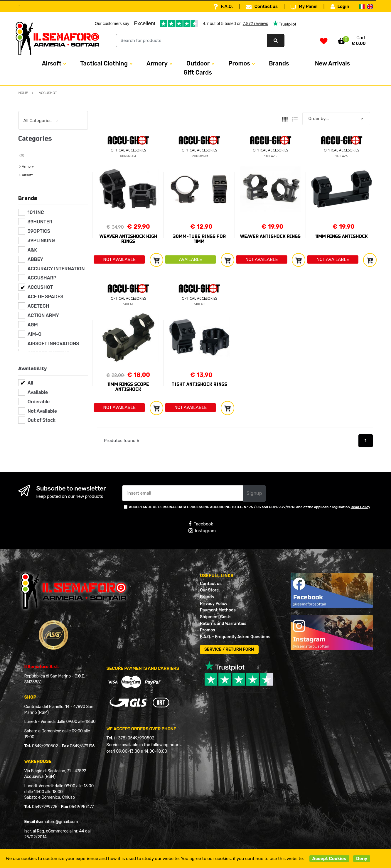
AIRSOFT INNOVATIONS (53, 344)
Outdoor (198, 63)
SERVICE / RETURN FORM (229, 649)
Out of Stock (42, 420)
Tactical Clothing (104, 63)
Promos (239, 63)
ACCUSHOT (40, 287)
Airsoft (52, 63)
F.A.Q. (223, 7)
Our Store (209, 590)
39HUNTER (40, 222)
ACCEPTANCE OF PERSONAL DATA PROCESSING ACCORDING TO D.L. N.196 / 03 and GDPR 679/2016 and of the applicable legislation (250, 507)
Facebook (201, 524)
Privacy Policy (214, 604)
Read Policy (361, 507)
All (31, 383)
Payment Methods (218, 610)
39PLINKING (41, 241)
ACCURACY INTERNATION (56, 269)
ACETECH (38, 306)
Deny (362, 859)
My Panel (304, 7)
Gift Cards (198, 73)
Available (38, 392)
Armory (157, 63)
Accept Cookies (329, 859)
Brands (279, 63)
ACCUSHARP (42, 278)
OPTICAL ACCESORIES (128, 150)
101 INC (36, 212)
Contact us (262, 7)
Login (340, 7)
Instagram (202, 531)
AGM (33, 325)
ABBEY (36, 259)
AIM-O (35, 334)
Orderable (39, 402)
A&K (32, 250)
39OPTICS (39, 231)
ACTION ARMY (43, 315)
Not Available (42, 411)
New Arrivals (333, 63)
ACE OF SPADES (45, 297)
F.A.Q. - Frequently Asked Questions (235, 637)
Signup (254, 493)
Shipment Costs (216, 617)
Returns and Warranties (223, 624)
